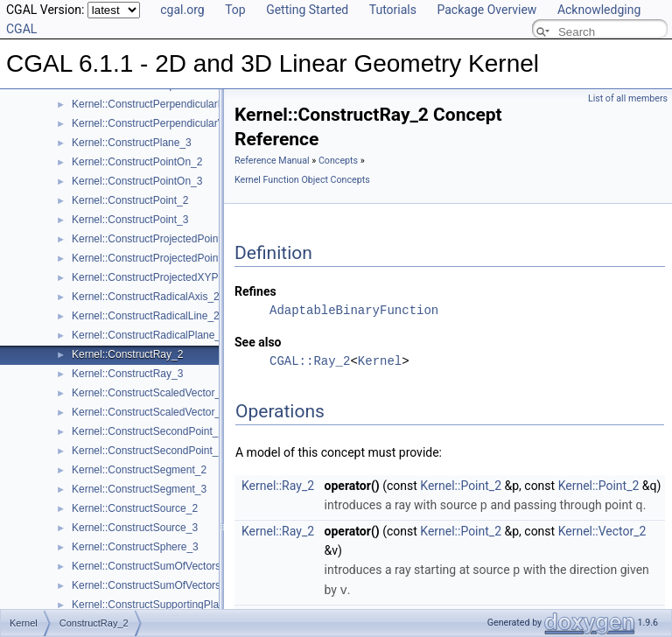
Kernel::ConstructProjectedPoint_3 (152, 258)
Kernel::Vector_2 (602, 530)
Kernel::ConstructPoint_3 (130, 220)
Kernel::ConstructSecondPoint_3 (148, 451)
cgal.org (182, 10)
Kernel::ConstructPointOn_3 (137, 181)
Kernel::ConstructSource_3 (135, 528)
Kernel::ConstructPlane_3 (132, 143)
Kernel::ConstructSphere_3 (135, 547)
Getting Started (307, 10)
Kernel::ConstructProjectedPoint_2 (152, 239)
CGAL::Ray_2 (310, 361)
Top (235, 10)
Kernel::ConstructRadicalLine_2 (146, 316)
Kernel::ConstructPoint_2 (130, 200)
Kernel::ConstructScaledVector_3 (149, 412)
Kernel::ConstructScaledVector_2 (149, 393)
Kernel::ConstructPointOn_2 (137, 162)
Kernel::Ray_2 (278, 486)
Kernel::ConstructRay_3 (127, 374)
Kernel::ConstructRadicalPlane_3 (149, 335)
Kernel (380, 361)
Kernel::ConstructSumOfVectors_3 (152, 585)
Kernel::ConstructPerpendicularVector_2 (165, 123)
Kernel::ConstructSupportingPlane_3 (157, 605)
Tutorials (393, 10)
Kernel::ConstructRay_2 (127, 354)
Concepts (338, 161)
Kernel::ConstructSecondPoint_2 (148, 431)
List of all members (628, 98)
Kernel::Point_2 (461, 486)
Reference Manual (272, 161)
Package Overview (486, 10)
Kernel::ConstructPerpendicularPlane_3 (164, 104)
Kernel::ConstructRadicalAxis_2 (146, 297)
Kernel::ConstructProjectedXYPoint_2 (159, 277)
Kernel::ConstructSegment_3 (139, 489)
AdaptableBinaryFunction (354, 310)
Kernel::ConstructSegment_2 (139, 470)
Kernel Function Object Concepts (302, 180)
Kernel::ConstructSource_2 (135, 508)
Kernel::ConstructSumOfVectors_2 (152, 566)
